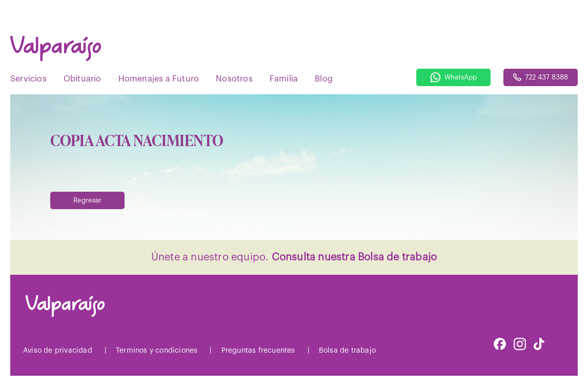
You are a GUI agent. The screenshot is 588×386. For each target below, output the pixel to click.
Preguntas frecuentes (258, 351)
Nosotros (234, 79)
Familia (284, 79)
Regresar (87, 200)
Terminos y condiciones (157, 351)
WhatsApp (453, 77)
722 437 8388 (541, 77)
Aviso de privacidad (58, 351)
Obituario (83, 79)
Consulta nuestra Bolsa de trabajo (354, 257)
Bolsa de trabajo (347, 351)
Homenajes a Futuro (159, 79)
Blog (324, 79)
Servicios (28, 79)
